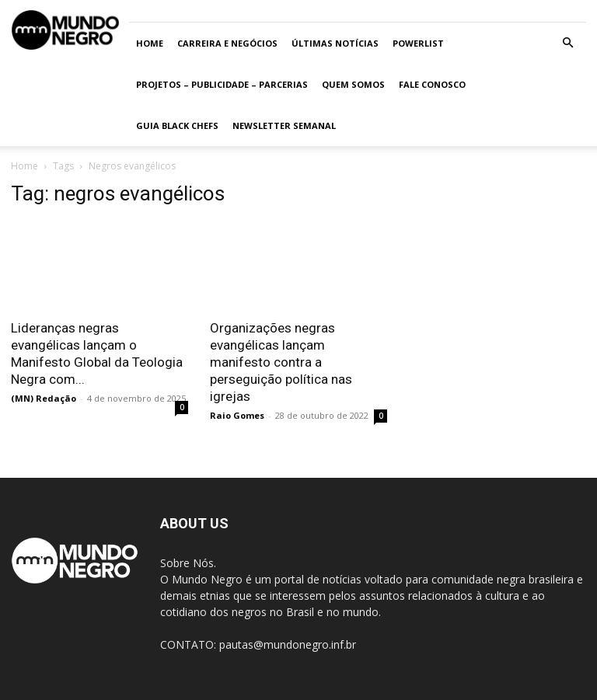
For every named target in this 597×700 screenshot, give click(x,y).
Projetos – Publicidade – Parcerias (222, 84)
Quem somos (353, 84)
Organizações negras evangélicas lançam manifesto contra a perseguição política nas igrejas (281, 362)
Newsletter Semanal (284, 125)
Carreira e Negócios (227, 43)
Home (150, 43)
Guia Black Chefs (177, 125)
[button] (567, 43)
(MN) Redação (44, 398)
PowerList (418, 43)
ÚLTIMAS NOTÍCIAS (335, 43)
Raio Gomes (237, 415)
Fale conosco (432, 84)
